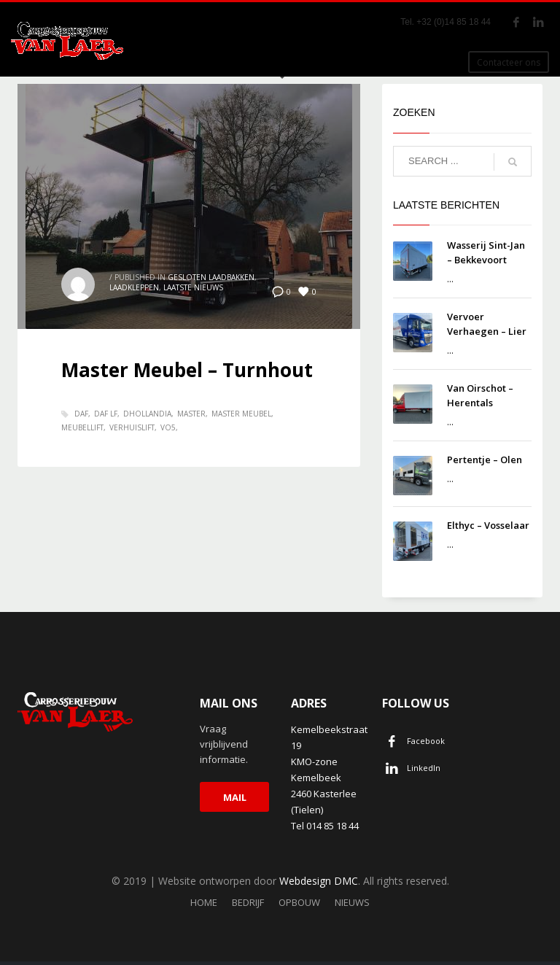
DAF (81, 414)
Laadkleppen (134, 287)
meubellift (82, 427)
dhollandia (147, 414)
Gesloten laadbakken (211, 277)
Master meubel (241, 414)
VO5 (168, 427)
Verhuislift (132, 427)
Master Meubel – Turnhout (187, 370)
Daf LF (106, 414)
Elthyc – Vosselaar (488, 525)
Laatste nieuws (193, 287)
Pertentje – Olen (485, 460)
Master (191, 414)
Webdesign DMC (319, 881)
